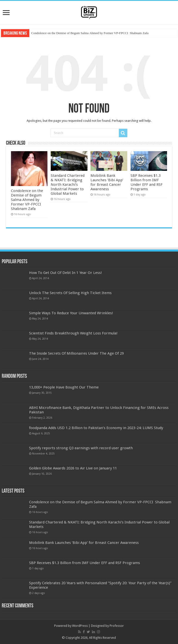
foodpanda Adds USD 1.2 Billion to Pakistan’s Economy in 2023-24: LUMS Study (96, 428)
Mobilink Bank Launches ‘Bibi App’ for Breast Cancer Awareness (107, 182)
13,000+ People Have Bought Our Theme (64, 387)
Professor (117, 626)
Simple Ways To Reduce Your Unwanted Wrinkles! (71, 313)
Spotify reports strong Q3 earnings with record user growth (81, 448)
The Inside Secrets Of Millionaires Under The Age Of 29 (76, 353)
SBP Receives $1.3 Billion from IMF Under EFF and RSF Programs (147, 182)
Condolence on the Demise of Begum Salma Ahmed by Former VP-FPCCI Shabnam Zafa (90, 33)
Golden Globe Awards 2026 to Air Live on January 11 (73, 468)
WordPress (80, 626)
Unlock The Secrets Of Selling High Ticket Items (70, 293)
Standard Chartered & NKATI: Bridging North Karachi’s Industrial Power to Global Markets (68, 185)
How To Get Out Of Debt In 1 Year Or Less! (66, 273)
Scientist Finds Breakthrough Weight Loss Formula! (73, 333)
